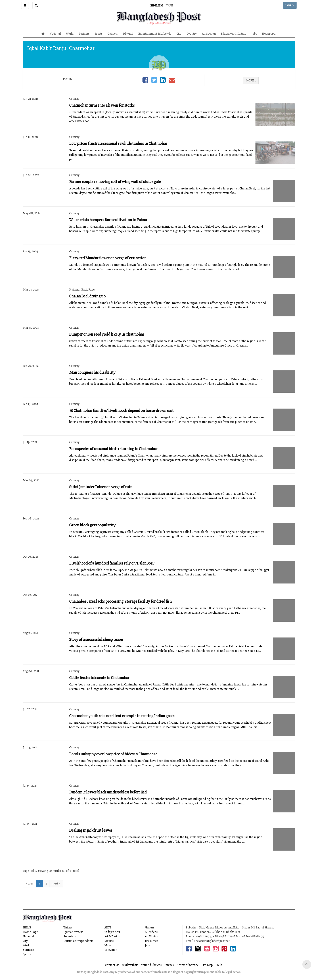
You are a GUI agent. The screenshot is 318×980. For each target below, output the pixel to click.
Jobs (254, 34)
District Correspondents (78, 941)
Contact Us (112, 965)
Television (111, 950)
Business (84, 34)
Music (108, 945)
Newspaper (269, 34)
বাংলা (169, 5)
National (55, 34)
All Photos (151, 936)
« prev (30, 883)
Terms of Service (188, 965)
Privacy (169, 965)
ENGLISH (157, 5)
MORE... (251, 80)
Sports (98, 34)
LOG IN (290, 5)
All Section (209, 34)
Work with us (130, 965)
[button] (25, 5)
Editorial (128, 34)
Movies (109, 941)
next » (56, 883)
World (70, 34)
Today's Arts (112, 932)
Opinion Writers (73, 932)
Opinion (112, 34)
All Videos (151, 932)
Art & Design (112, 936)
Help (219, 965)
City (179, 34)
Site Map (207, 965)
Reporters (70, 936)
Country (192, 34)
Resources (151, 941)
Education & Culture (234, 34)
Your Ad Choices (151, 965)
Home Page (30, 932)
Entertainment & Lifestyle (155, 34)
